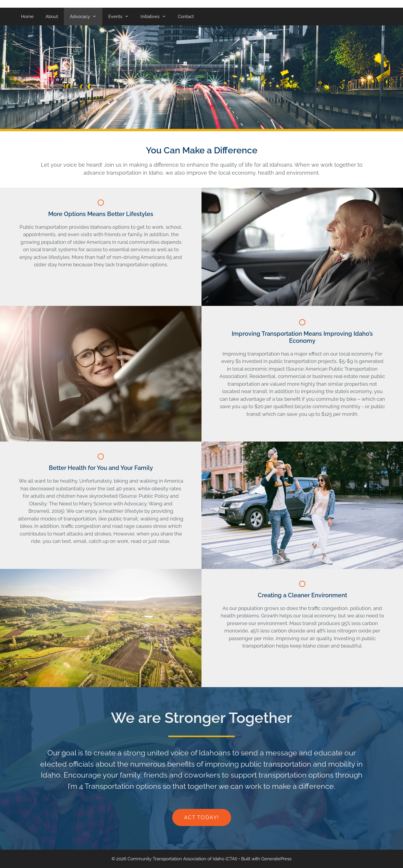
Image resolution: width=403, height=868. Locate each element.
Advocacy (86, 17)
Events (121, 17)
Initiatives (156, 17)
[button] (202, 817)
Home (27, 17)
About (52, 17)
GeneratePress (276, 859)
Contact (186, 17)
